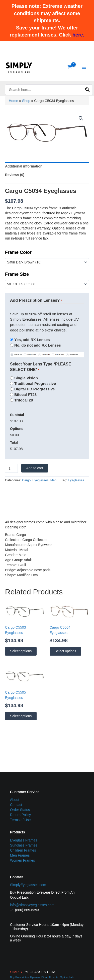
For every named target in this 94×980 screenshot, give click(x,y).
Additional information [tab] (24, 166)
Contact (16, 805)
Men (54, 480)
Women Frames (22, 860)
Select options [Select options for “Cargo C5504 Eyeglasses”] (65, 651)
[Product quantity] (11, 468)
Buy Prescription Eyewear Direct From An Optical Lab (42, 977)
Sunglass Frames (24, 845)
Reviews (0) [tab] (15, 175)
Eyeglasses (40, 480)
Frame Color (18, 252)
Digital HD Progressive (35, 389)
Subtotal (17, 415)
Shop (26, 101)
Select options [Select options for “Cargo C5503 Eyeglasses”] (21, 651)
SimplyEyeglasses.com (28, 885)
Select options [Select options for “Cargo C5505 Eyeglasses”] (21, 716)
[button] (81, 118)
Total (14, 443)
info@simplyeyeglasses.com (32, 905)
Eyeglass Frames (24, 840)
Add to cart (35, 468)
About (15, 800)
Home (13, 101)
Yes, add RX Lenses (32, 340)
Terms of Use (20, 820)
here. (78, 35)
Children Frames (23, 850)
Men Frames (20, 855)
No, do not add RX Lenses (38, 345)
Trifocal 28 (24, 400)
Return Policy (20, 815)
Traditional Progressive (35, 383)
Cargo (26, 480)
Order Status (20, 810)
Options (17, 429)
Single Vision (26, 378)
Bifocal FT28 (25, 395)
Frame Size (17, 274)
